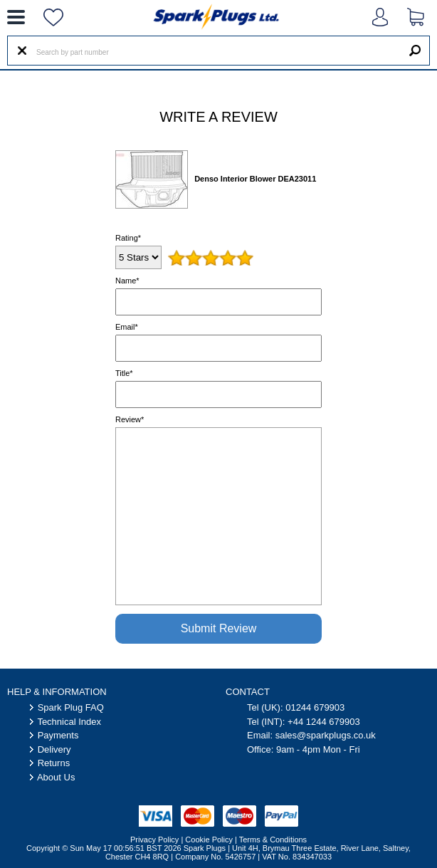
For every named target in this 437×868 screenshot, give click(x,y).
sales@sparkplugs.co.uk (326, 735)
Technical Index (69, 722)
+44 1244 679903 (324, 722)
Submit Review (219, 628)
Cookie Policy (209, 840)
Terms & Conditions (273, 840)
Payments (58, 735)
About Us (56, 777)
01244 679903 (315, 707)
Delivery (54, 749)
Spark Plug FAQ (71, 707)
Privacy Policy (154, 840)
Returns (54, 763)
